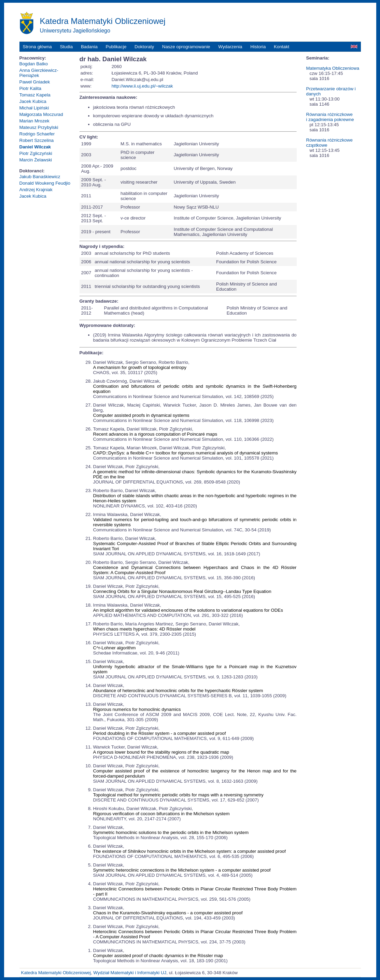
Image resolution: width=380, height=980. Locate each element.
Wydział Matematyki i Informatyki (126, 973)
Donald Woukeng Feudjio (45, 183)
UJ (164, 973)
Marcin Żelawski (36, 160)
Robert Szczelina (37, 140)
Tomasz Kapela (35, 95)
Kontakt (282, 47)
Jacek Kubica (33, 101)
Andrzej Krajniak (36, 190)
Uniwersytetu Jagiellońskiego (75, 31)
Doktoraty (144, 47)
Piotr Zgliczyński (36, 153)
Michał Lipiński (34, 108)
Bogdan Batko (34, 64)
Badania (89, 47)
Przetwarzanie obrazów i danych (331, 91)
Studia (66, 47)
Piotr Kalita (30, 88)
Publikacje (116, 47)
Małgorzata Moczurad (41, 114)
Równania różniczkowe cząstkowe (329, 143)
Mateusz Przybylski (39, 127)
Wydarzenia (230, 47)
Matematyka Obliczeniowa (333, 68)
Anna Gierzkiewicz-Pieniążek (39, 73)
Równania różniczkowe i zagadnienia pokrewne (330, 117)
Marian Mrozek (34, 121)
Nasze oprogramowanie (186, 47)
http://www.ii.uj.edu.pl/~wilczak (142, 86)
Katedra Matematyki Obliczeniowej (56, 973)
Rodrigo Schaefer (37, 134)
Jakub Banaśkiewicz (40, 177)
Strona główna (37, 47)
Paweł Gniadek (35, 82)
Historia (258, 47)
